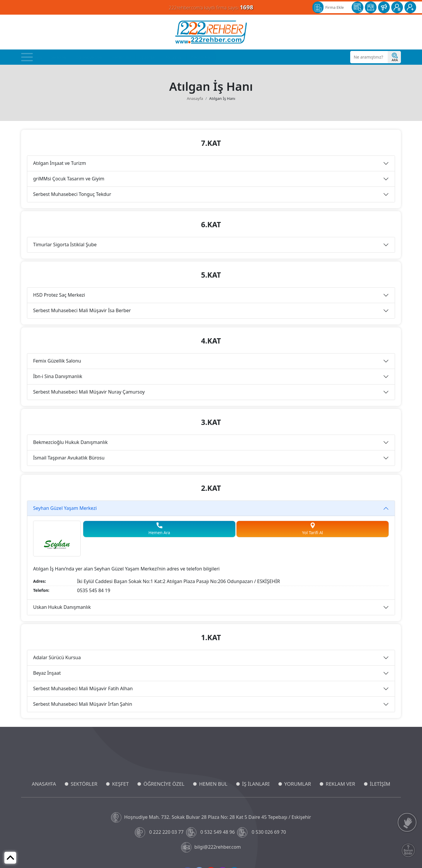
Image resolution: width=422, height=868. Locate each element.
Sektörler (59, 57)
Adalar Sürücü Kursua (57, 657)
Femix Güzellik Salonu (57, 361)
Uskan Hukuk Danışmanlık (62, 607)
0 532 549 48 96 (211, 832)
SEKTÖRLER (84, 784)
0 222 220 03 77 (160, 832)
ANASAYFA (44, 784)
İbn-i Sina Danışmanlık (58, 376)
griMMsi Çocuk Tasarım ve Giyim (69, 179)
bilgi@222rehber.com (211, 847)
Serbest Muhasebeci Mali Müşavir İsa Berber (82, 310)
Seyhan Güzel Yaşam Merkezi (65, 508)
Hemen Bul (121, 57)
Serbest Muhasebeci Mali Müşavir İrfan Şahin (83, 704)
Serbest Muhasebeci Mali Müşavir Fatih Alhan (83, 688)
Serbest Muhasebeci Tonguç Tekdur (72, 194)
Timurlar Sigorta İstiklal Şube (65, 245)
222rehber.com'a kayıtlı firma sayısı (211, 7)
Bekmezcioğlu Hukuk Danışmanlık (70, 442)
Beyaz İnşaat (47, 673)
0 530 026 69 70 (262, 832)
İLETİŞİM (380, 784)
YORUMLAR (298, 784)
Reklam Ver (201, 57)
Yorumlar (174, 57)
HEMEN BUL (213, 784)
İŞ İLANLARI (256, 784)
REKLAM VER (340, 784)
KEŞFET (120, 784)
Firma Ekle (335, 7)
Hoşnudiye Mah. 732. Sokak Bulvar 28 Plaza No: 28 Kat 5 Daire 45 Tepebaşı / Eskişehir (211, 817)
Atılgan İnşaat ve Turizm (60, 163)
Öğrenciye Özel (89, 57)
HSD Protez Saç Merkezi (59, 295)
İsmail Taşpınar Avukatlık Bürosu (69, 458)
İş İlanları (148, 57)
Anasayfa (34, 57)
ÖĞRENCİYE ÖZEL (164, 784)
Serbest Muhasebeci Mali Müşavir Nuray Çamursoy (89, 392)
